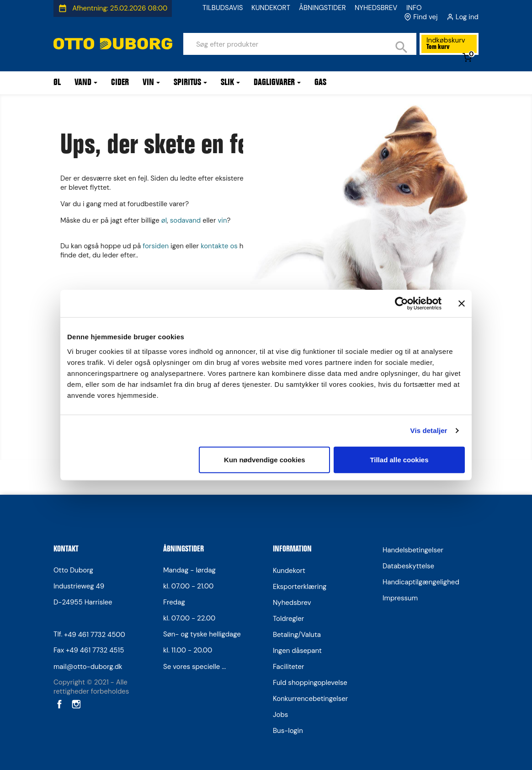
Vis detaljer (429, 430)
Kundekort (289, 571)
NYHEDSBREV (376, 8)
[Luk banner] (462, 304)
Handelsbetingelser (413, 550)
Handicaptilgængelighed (421, 582)
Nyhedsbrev (292, 603)
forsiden (156, 246)
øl (164, 220)
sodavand (185, 220)
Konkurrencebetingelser (310, 699)
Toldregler (288, 619)
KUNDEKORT (271, 8)
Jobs (280, 715)
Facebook (59, 704)
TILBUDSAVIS (223, 8)
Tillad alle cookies (399, 459)
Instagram (75, 704)
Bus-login (288, 731)
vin (222, 220)
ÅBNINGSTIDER (322, 8)
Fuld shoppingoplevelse (310, 683)
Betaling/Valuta (297, 635)
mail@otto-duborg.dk (88, 667)
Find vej (425, 17)
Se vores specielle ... (194, 667)
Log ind (467, 17)
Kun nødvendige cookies (265, 459)
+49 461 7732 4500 (95, 635)
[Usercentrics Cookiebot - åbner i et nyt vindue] (402, 304)
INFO (414, 8)
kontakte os (219, 246)
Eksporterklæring (300, 587)
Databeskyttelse (408, 566)
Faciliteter (288, 667)
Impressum (400, 598)
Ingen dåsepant (297, 651)
